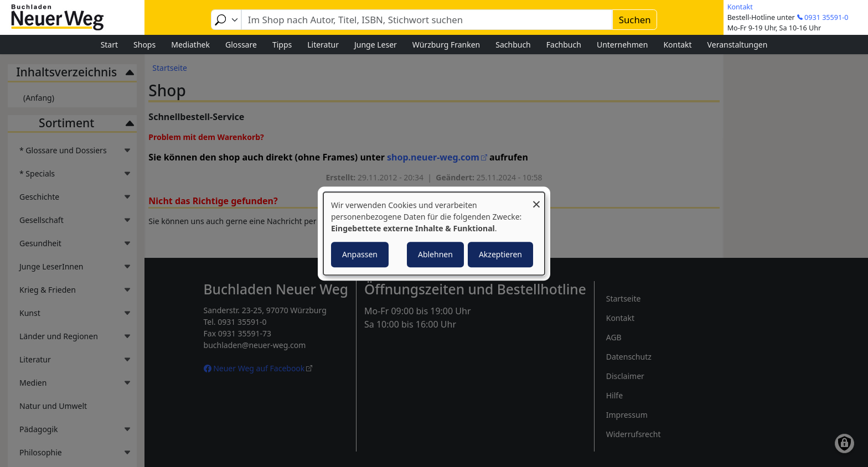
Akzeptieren (500, 254)
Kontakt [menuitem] (677, 45)
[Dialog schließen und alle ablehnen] (536, 199)
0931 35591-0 (826, 17)
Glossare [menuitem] (241, 45)
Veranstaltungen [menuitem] (738, 45)
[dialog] (434, 233)
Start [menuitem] (109, 45)
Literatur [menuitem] (323, 45)
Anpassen (360, 254)
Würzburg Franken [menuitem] (446, 45)
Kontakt (740, 7)
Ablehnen (435, 254)
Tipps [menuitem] (282, 45)
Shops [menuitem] (144, 45)
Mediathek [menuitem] (190, 45)
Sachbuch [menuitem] (513, 45)
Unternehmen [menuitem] (622, 45)
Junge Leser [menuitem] (376, 45)
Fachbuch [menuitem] (564, 45)
